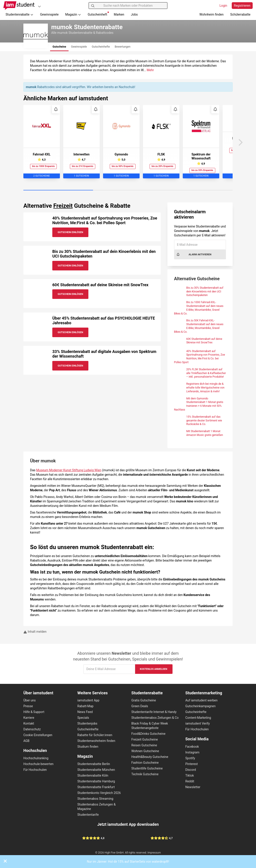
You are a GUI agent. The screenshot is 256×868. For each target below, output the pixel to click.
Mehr (150, 70)
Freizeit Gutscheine (145, 739)
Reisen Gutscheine (144, 745)
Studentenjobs (87, 723)
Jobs (134, 14)
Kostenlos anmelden (153, 669)
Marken (119, 14)
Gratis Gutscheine (144, 700)
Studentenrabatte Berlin (94, 764)
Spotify (190, 758)
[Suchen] (93, 6)
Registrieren (242, 6)
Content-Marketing (198, 718)
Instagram (192, 752)
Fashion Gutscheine (145, 763)
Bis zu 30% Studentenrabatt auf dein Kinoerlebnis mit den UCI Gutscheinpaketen (205, 292)
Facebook (192, 747)
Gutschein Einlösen (70, 232)
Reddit (190, 781)
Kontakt (29, 723)
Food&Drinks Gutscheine (148, 734)
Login (223, 6)
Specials (83, 718)
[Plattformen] (39, 6)
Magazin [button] (73, 14)
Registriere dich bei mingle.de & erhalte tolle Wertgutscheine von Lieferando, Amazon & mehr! (205, 388)
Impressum (154, 853)
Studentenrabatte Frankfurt (96, 787)
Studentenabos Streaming (95, 799)
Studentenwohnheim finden (96, 741)
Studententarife (88, 815)
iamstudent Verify (198, 723)
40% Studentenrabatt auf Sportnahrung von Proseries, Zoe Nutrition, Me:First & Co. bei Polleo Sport (105, 221)
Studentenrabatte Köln (93, 775)
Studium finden (88, 747)
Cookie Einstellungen (38, 735)
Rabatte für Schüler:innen (95, 735)
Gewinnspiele (49, 14)
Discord (191, 770)
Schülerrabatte (240, 14)
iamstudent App (88, 700)
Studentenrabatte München (96, 770)
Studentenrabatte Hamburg (96, 781)
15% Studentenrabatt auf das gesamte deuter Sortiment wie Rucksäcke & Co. (204, 421)
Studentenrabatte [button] (19, 14)
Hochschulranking (36, 758)
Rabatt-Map (85, 706)
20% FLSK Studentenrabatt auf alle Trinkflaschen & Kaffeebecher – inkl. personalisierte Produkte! (206, 373)
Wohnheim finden (211, 14)
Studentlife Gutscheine (147, 768)
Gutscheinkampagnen (201, 706)
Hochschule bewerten (38, 764)
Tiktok (190, 775)
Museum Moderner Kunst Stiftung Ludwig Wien (69, 470)
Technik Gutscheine (145, 774)
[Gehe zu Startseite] (19, 6)
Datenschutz (32, 729)
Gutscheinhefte (88, 729)
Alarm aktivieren (194, 254)
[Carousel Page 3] (198, 190)
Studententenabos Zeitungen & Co (155, 718)
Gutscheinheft (98, 14)
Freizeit (63, 206)
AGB (26, 741)
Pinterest (192, 764)
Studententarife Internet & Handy (154, 712)
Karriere (29, 718)
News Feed (85, 712)
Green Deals (140, 706)
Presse (28, 706)
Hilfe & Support (34, 712)
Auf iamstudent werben (202, 700)
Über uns (29, 700)
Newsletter (193, 787)
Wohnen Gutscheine (145, 751)
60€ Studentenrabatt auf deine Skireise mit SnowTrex (100, 285)
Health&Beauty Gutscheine (150, 757)
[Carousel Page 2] (128, 190)
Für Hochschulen (35, 770)
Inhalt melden (35, 632)
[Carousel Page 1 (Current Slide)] (58, 190)
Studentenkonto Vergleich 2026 (99, 793)
